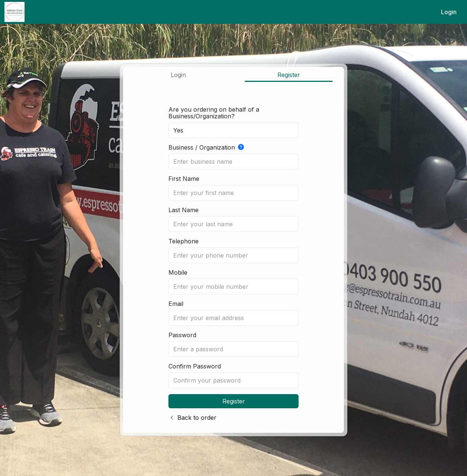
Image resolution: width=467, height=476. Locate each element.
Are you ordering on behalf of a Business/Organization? (214, 113)
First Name (184, 179)
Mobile (178, 272)
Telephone (183, 241)
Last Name (183, 210)
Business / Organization (206, 147)
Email (176, 304)
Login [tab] (178, 75)
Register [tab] (289, 75)
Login (449, 12)
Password (182, 335)
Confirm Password (195, 366)
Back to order (197, 418)
